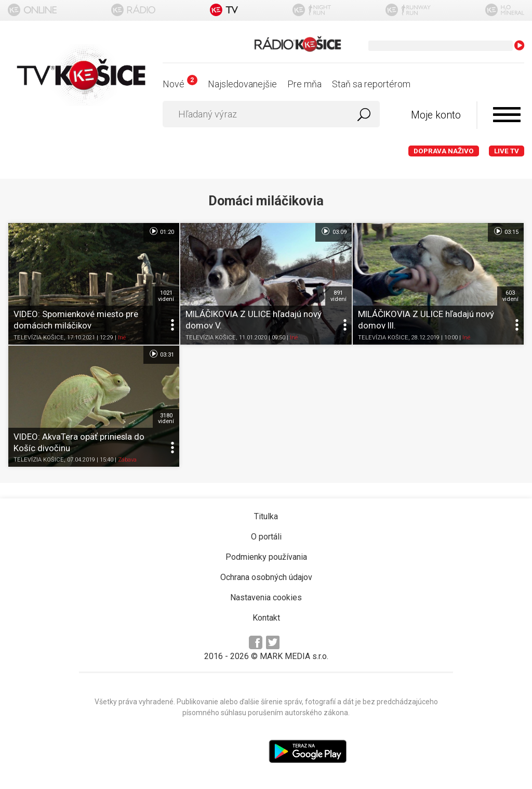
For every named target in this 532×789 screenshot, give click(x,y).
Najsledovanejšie (242, 84)
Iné (122, 338)
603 (510, 296)
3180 (166, 418)
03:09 (333, 231)
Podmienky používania (266, 557)
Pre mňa (304, 84)
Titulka (266, 516)
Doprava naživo (444, 151)
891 (338, 296)
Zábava (127, 460)
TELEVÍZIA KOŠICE (39, 338)
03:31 (161, 354)
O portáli (266, 537)
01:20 (161, 231)
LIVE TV (507, 151)
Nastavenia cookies (266, 597)
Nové (180, 84)
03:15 (506, 231)
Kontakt (266, 618)
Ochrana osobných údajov (266, 577)
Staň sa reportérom (371, 84)
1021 (166, 296)
